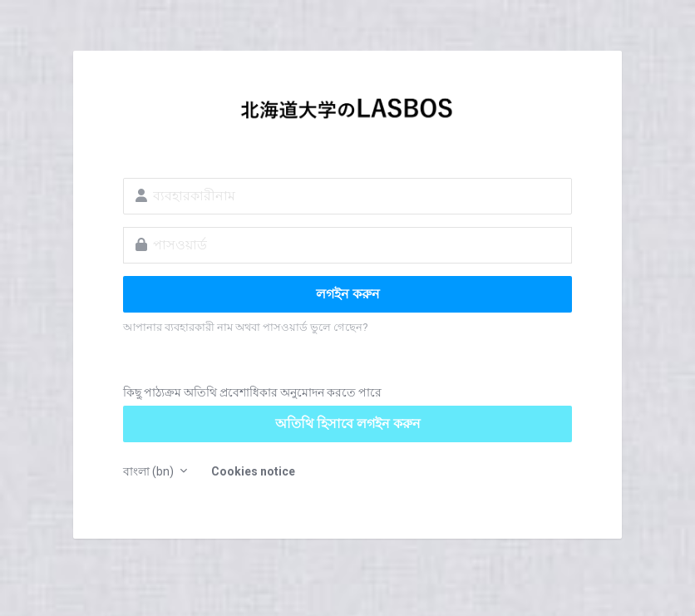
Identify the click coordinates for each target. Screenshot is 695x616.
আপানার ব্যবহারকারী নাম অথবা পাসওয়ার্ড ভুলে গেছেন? (246, 327)
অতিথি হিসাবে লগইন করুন (348, 424)
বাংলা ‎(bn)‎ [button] (150, 471)
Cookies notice (253, 471)
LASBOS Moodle (347, 113)
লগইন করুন (348, 294)
